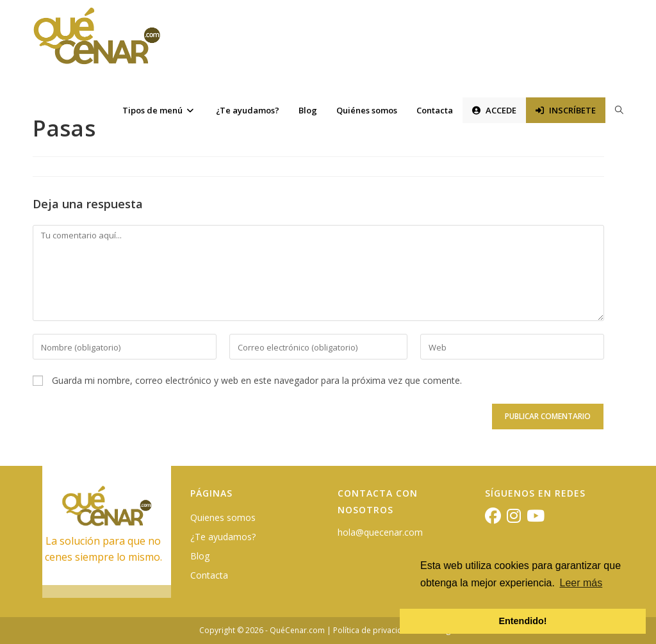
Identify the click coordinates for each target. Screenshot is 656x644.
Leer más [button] (581, 583)
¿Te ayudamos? (223, 537)
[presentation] (120, 425)
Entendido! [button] (522, 621)
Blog (200, 556)
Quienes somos (223, 517)
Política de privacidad (373, 630)
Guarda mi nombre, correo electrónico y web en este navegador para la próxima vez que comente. (257, 380)
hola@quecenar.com (380, 532)
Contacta (209, 575)
